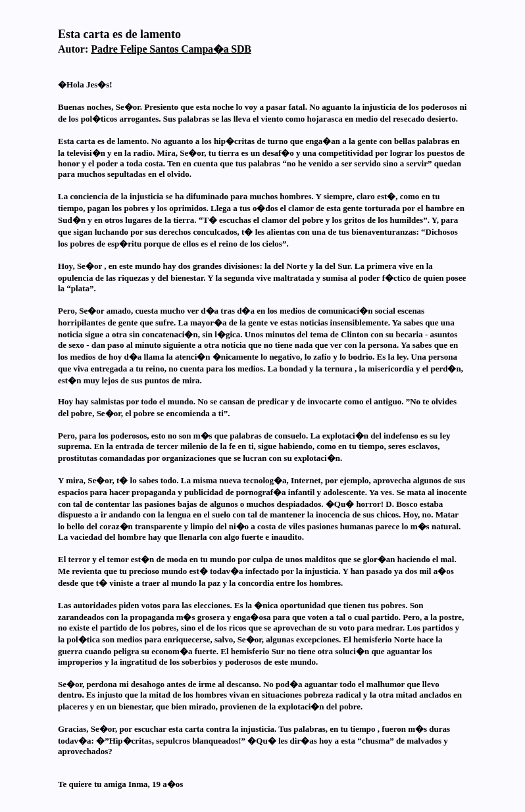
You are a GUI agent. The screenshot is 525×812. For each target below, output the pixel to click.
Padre (171, 49)
